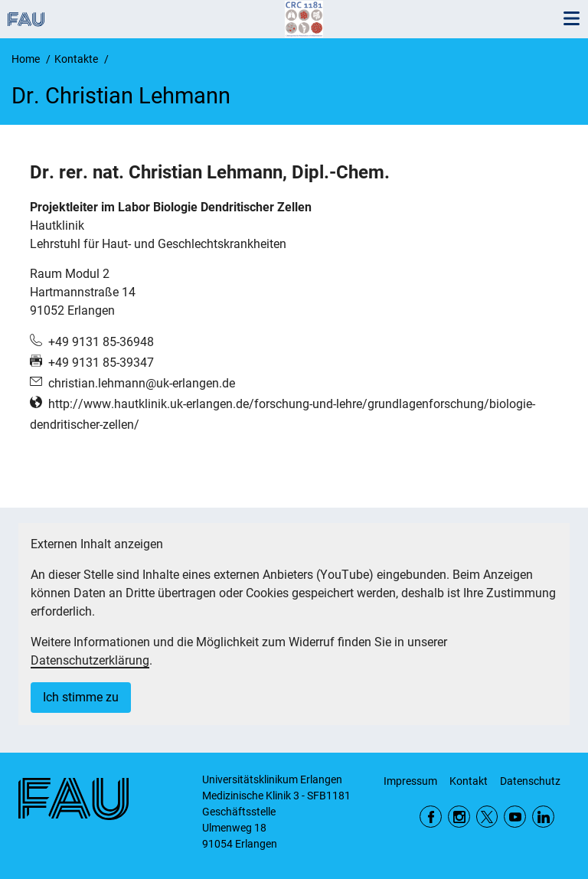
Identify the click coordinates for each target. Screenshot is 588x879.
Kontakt (469, 781)
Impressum (410, 781)
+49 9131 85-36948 (101, 342)
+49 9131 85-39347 (101, 363)
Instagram (459, 817)
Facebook (431, 817)
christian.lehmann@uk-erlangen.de (142, 383)
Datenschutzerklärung (90, 660)
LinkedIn (543, 817)
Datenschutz (530, 781)
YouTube (515, 817)
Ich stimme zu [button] (81, 697)
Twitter (487, 817)
